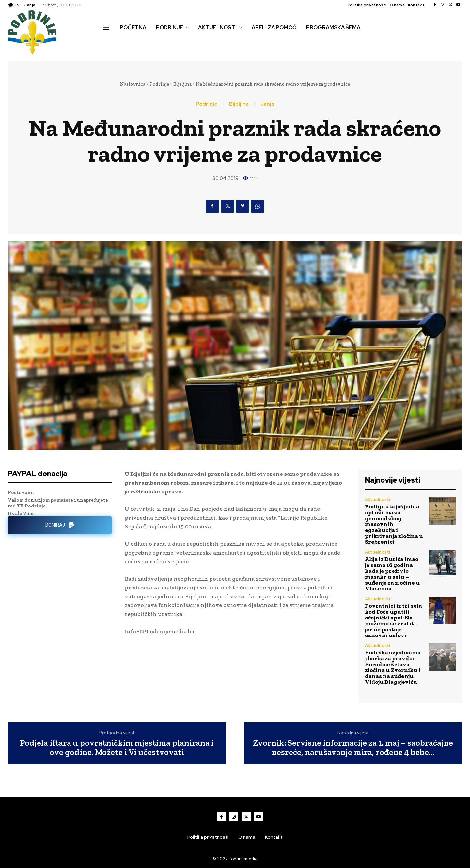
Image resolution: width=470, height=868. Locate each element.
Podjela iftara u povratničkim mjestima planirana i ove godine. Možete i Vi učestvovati (117, 747)
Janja (267, 104)
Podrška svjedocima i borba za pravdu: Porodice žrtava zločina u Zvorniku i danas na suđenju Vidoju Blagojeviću (393, 667)
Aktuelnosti (377, 499)
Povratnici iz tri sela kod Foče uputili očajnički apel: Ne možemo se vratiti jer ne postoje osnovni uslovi (393, 620)
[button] (111, 41)
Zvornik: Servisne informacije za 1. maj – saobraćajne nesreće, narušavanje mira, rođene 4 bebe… (353, 747)
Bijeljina (182, 84)
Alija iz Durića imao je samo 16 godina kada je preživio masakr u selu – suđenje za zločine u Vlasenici (392, 574)
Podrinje (159, 84)
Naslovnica (133, 84)
